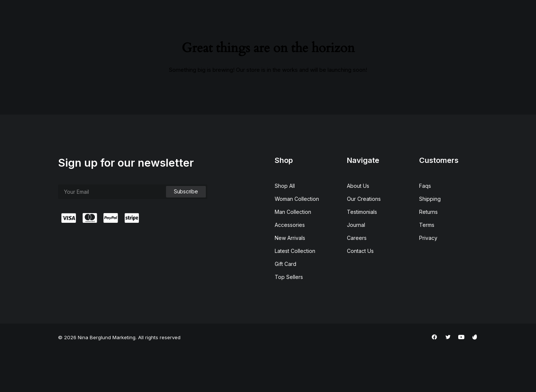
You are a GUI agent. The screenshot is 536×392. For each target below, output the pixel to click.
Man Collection (293, 253)
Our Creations (364, 240)
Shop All (285, 227)
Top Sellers (289, 318)
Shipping (430, 240)
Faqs (425, 227)
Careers (357, 279)
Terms (427, 266)
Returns (428, 253)
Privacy (428, 279)
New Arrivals (290, 279)
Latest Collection (295, 292)
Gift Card (285, 305)
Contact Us (360, 292)
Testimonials (362, 253)
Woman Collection (297, 240)
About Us (358, 227)
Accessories (290, 266)
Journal (356, 266)
